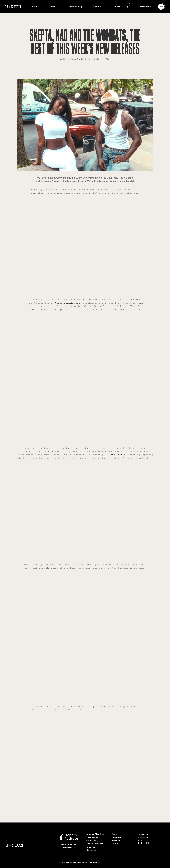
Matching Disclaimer (95, 834)
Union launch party (68, 303)
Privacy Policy (92, 837)
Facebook (116, 841)
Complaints (91, 850)
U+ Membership (75, 7)
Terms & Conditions (95, 844)
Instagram (116, 837)
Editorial (97, 7)
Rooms (52, 7)
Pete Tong (116, 455)
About (34, 7)
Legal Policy (92, 847)
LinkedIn (116, 844)
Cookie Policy (92, 841)
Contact (116, 7)
